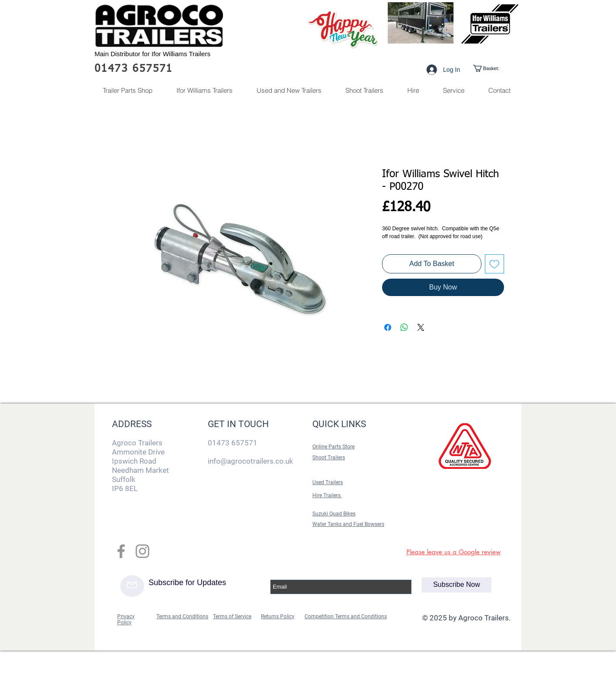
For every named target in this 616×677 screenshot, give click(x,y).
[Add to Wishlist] (494, 264)
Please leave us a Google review (454, 552)
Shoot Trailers (329, 458)
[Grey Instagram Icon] (142, 551)
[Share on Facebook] (388, 327)
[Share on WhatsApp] (404, 327)
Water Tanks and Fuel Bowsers (348, 524)
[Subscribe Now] (457, 585)
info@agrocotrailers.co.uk (250, 461)
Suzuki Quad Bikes (334, 514)
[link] (494, 68)
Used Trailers (328, 482)
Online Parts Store (333, 447)
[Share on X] (421, 327)
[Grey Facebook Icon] (121, 551)
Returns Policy (278, 616)
